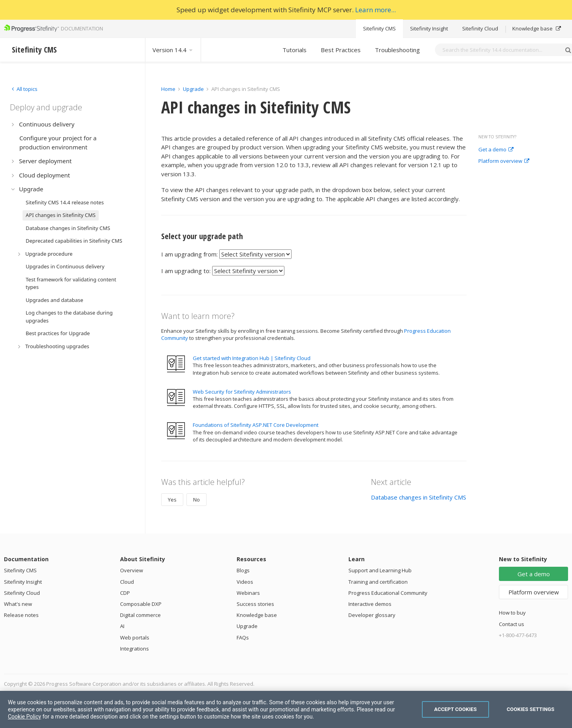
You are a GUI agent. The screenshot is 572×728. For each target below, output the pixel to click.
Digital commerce (140, 615)
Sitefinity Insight (429, 28)
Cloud (127, 582)
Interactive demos (370, 604)
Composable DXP (141, 604)
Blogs (243, 570)
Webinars (248, 593)
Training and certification (378, 582)
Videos (245, 582)
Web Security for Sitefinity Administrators (242, 392)
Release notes (21, 615)
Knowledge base (537, 28)
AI (122, 626)
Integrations (135, 649)
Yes (172, 500)
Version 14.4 (173, 50)
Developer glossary (372, 615)
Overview (132, 570)
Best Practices (341, 50)
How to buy (512, 613)
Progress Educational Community (388, 593)
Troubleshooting (397, 50)
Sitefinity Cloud (480, 28)
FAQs (243, 637)
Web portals (135, 637)
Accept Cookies (455, 709)
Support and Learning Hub (380, 570)
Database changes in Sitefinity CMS (419, 497)
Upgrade (193, 89)
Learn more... (375, 10)
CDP (125, 593)
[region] (286, 709)
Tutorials (294, 50)
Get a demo (496, 150)
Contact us (512, 624)
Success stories (255, 604)
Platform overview (504, 161)
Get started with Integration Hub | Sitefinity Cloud (252, 358)
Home (168, 89)
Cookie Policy (24, 717)
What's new (18, 604)
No (197, 500)
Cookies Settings (531, 709)
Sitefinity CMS (379, 28)
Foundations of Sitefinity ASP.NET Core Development (256, 425)
